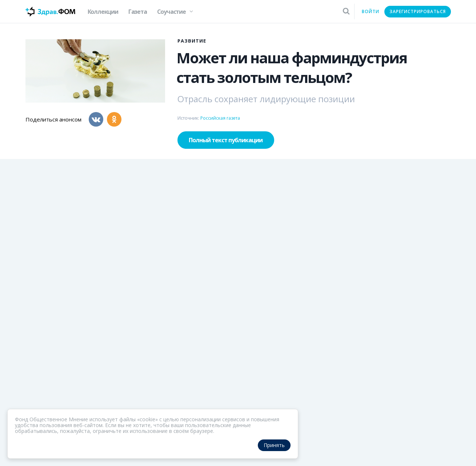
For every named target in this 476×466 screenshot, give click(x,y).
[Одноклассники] (114, 119)
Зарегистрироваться (418, 11)
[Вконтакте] (96, 119)
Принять (274, 445)
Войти (371, 11)
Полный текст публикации (226, 140)
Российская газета (220, 118)
